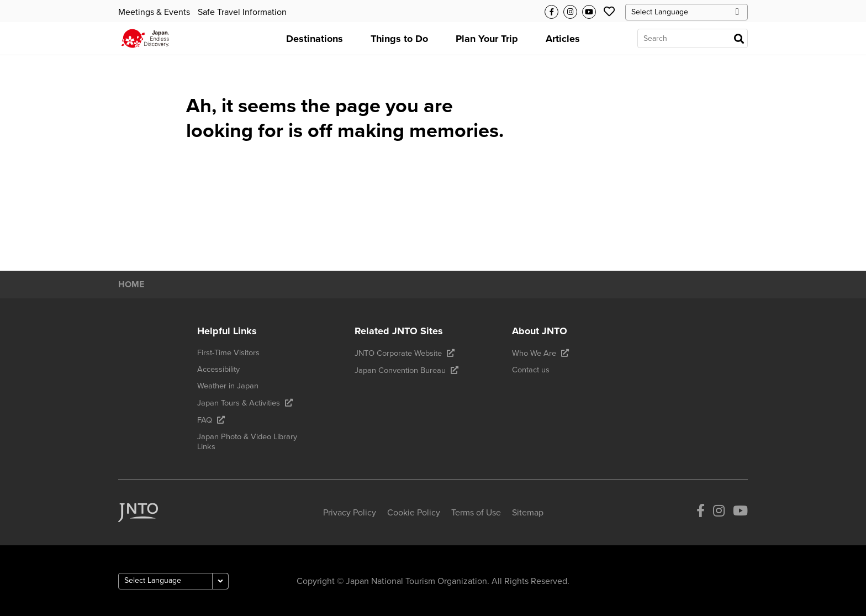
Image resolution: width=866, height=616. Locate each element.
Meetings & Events (154, 12)
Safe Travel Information (242, 12)
